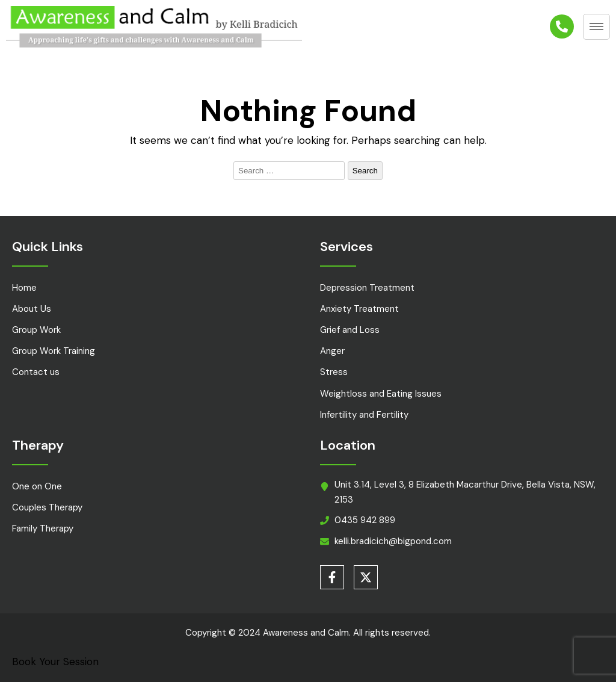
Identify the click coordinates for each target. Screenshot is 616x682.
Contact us (36, 372)
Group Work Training (54, 351)
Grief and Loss (350, 330)
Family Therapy (43, 529)
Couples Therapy (47, 507)
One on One (37, 486)
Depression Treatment (367, 288)
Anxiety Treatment (359, 309)
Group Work (36, 330)
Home (24, 288)
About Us (32, 309)
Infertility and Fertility (364, 415)
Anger (332, 351)
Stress (334, 372)
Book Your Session (55, 662)
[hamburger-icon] (596, 27)
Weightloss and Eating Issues (381, 394)
